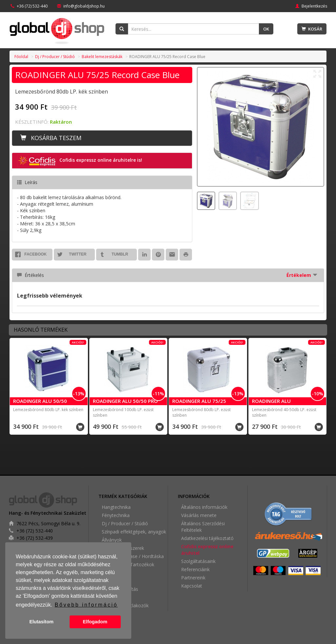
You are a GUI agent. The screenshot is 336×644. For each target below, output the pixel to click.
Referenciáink (195, 569)
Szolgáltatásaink (198, 561)
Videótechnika (116, 597)
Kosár (312, 29)
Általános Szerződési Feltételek (203, 527)
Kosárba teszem (51, 138)
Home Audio (115, 581)
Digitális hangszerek (123, 548)
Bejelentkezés (311, 6)
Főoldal (21, 57)
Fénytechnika (116, 515)
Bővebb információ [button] (86, 605)
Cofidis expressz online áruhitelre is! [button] (80, 161)
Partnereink (193, 578)
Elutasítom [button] (41, 622)
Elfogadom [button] (95, 622)
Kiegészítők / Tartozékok (128, 564)
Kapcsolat (192, 586)
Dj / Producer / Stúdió (55, 57)
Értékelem (302, 275)
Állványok (112, 540)
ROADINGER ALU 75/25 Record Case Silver (199, 404)
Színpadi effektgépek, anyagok (134, 532)
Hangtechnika (116, 507)
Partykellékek (116, 573)
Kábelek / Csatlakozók (125, 605)
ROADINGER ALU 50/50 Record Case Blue (40, 404)
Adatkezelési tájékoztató (207, 538)
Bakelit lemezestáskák (102, 57)
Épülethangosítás (120, 589)
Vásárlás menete (199, 515)
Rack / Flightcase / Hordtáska (133, 556)
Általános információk (204, 507)
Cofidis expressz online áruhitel (207, 550)
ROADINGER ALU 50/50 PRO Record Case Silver (125, 404)
